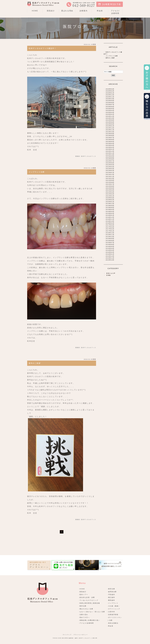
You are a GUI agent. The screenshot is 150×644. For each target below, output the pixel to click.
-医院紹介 (83, 592)
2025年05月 (110, 108)
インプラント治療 (37, 172)
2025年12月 (110, 95)
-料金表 (110, 626)
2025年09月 (110, 101)
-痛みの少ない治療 (86, 609)
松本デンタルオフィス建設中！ (43, 48)
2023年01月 (110, 149)
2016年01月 (110, 254)
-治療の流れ (83, 615)
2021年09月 (110, 180)
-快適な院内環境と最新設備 (89, 603)
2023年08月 (110, 136)
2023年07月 (110, 138)
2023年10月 (110, 132)
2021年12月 (110, 174)
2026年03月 (110, 89)
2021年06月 (110, 186)
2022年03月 (110, 169)
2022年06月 (110, 163)
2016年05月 (110, 246)
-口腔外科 (111, 612)
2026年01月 (110, 93)
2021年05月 (110, 188)
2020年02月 (110, 200)
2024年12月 (110, 116)
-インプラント (113, 603)
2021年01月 (110, 196)
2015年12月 (110, 256)
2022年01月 (110, 173)
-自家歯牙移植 (113, 615)
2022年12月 (110, 151)
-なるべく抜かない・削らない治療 (92, 612)
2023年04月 (110, 143)
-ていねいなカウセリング (88, 600)
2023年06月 (110, 140)
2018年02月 (110, 223)
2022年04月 (110, 167)
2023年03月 (110, 145)
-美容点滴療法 (113, 623)
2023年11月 (110, 130)
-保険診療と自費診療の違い (89, 620)
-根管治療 (111, 589)
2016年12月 (110, 233)
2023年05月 (110, 142)
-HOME (82, 589)
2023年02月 (110, 147)
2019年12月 (110, 204)
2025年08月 (110, 103)
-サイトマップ (67, 635)
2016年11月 (110, 235)
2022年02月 (110, 171)
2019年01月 (110, 215)
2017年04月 (110, 225)
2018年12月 (110, 217)
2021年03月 (110, 192)
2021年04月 (110, 190)
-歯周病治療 (112, 592)
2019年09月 (110, 206)
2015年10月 (110, 260)
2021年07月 (110, 184)
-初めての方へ (84, 617)
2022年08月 (110, 159)
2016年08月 (110, 241)
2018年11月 (110, 219)
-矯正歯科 (111, 597)
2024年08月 (110, 120)
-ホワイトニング (114, 609)
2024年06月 (110, 122)
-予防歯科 (111, 595)
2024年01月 (110, 126)
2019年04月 (110, 209)
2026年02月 (110, 91)
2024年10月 (110, 118)
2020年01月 (110, 202)
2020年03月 (110, 198)
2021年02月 (110, 194)
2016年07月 (110, 243)
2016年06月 (110, 244)
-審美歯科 (111, 600)
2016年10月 (110, 237)
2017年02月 (110, 229)
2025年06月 (110, 107)
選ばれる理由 (67, 11)
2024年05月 (110, 124)
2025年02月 (110, 114)
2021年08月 (110, 182)
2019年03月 (110, 211)
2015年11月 (110, 258)
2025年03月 (110, 112)
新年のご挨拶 (35, 363)
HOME (35, 11)
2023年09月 (110, 134)
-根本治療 (83, 606)
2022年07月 (110, 161)
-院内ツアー (83, 595)
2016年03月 (110, 250)
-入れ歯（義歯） (114, 606)
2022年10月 (110, 155)
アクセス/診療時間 (115, 12)
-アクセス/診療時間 (86, 623)
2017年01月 (110, 231)
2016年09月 (110, 239)
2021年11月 (110, 176)
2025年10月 (110, 99)
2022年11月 (110, 153)
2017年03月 (110, 227)
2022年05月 (110, 165)
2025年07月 (110, 105)
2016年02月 (110, 252)
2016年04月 (110, 248)
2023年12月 (110, 128)
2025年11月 (110, 97)
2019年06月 (110, 208)
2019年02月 (110, 213)
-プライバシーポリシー (80, 635)
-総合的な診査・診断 (87, 597)
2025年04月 (110, 110)
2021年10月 (110, 178)
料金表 (100, 11)
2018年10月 (110, 221)
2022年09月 (110, 157)
